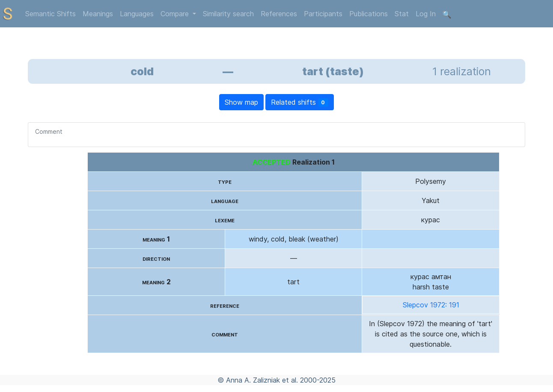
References (279, 14)
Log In (426, 14)
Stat (402, 14)
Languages (137, 14)
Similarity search (228, 14)
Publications (369, 14)
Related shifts (300, 102)
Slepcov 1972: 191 (431, 305)
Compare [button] (176, 14)
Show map (241, 102)
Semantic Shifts (51, 14)
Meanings (98, 14)
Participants (323, 14)
